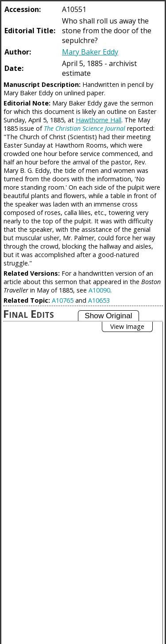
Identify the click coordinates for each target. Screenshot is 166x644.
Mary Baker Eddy (90, 52)
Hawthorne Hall (98, 120)
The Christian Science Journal (85, 128)
